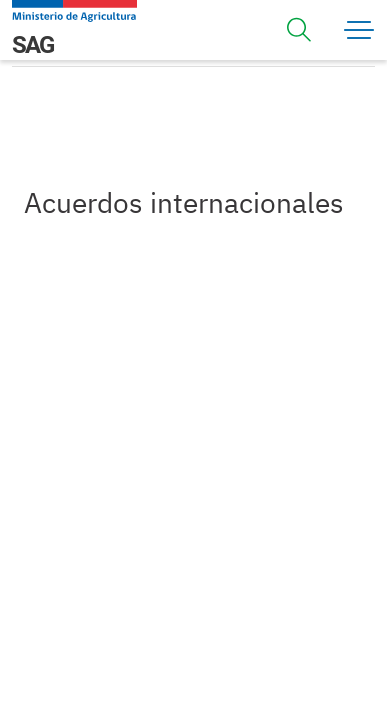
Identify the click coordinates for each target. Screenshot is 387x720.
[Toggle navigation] (299, 30)
